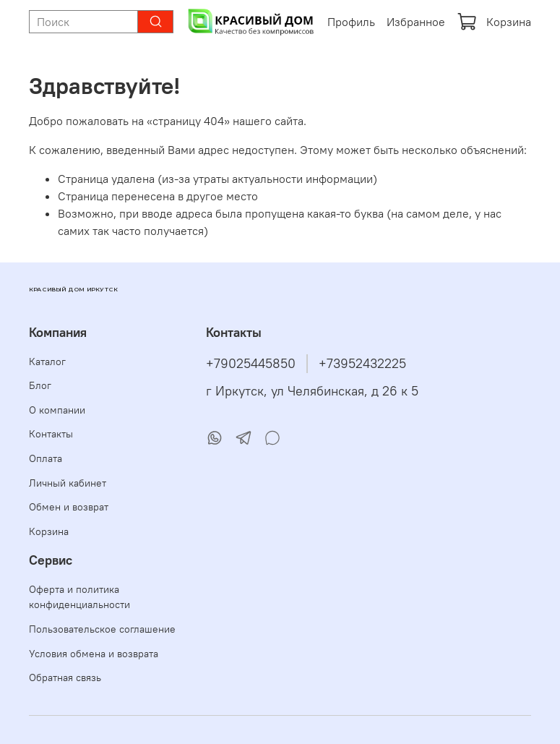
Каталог (47, 362)
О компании (57, 410)
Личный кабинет (68, 483)
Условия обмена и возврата (94, 654)
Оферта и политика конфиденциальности (79, 597)
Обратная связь (65, 677)
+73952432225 (362, 364)
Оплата (46, 458)
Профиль (351, 22)
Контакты (51, 434)
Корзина (494, 22)
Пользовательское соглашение (102, 629)
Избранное (416, 22)
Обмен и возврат (69, 507)
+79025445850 (251, 364)
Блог (40, 385)
